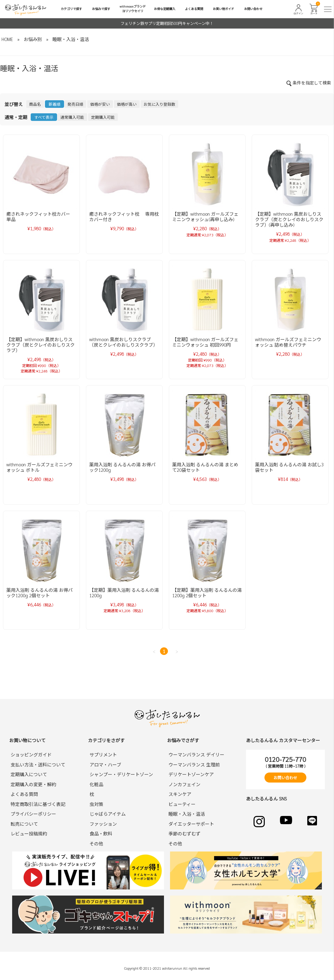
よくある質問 (194, 9)
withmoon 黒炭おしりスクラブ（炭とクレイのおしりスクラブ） (123, 342)
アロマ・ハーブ (105, 764)
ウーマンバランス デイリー (196, 754)
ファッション (103, 824)
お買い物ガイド (223, 9)
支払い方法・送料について (38, 764)
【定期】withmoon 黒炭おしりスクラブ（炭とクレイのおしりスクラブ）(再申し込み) (289, 219)
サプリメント (103, 754)
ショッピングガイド (31, 754)
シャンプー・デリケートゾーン (121, 774)
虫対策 (96, 804)
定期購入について (29, 774)
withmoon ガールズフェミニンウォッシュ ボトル (39, 467)
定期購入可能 (103, 117)
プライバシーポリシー (33, 814)
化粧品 (96, 784)
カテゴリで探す (71, 9)
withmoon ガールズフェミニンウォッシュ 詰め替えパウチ (288, 342)
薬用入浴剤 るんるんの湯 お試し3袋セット (289, 467)
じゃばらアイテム (108, 814)
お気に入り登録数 (159, 104)
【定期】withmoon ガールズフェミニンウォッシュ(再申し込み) (205, 216)
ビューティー (182, 804)
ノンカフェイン (184, 784)
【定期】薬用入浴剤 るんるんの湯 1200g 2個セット (207, 593)
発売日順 (75, 104)
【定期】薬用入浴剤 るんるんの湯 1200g (124, 593)
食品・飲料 (101, 833)
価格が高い (127, 104)
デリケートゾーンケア (191, 774)
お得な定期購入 (165, 9)
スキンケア (180, 794)
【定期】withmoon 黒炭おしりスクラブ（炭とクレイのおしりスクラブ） (41, 345)
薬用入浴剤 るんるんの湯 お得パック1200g (122, 467)
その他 (96, 843)
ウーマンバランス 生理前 (194, 764)
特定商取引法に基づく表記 (38, 804)
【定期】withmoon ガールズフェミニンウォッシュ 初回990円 (205, 342)
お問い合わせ (253, 9)
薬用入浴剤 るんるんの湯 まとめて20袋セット (205, 467)
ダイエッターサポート (191, 824)
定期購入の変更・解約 (33, 784)
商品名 (35, 104)
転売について (24, 824)
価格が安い (100, 104)
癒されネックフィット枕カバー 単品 (41, 216)
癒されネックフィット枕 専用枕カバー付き (124, 216)
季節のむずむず (184, 833)
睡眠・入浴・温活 (71, 39)
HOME (7, 39)
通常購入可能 (72, 117)
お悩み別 (33, 39)
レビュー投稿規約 (29, 833)
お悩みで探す (101, 9)
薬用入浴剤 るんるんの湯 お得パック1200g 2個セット (39, 593)
